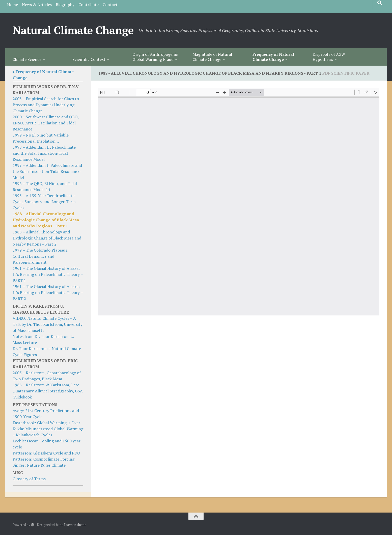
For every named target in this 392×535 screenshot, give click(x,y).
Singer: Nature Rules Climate (39, 465)
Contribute (89, 5)
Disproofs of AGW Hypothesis (329, 57)
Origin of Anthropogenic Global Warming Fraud (155, 57)
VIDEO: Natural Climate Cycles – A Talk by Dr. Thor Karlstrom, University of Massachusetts (48, 324)
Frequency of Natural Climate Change (273, 57)
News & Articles (37, 5)
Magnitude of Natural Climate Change (212, 57)
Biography (65, 5)
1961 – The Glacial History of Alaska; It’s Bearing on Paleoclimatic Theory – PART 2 (48, 292)
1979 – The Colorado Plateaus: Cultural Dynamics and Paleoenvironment (40, 256)
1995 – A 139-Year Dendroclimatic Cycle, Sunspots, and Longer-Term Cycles (44, 202)
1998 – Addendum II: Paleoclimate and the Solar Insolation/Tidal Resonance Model (44, 153)
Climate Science (27, 59)
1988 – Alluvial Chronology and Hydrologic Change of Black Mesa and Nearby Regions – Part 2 (47, 238)
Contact (110, 5)
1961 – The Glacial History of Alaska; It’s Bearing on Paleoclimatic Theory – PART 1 (48, 274)
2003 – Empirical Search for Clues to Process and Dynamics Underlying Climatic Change (46, 105)
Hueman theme (75, 525)
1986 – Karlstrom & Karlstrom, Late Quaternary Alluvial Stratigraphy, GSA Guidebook (48, 391)
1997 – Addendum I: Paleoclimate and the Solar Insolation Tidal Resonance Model (47, 171)
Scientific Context (89, 59)
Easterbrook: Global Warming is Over (46, 423)
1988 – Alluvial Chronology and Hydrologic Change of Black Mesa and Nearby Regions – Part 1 (46, 220)
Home (12, 5)
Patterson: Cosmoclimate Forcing (44, 459)
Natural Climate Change (73, 30)
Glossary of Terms (29, 479)
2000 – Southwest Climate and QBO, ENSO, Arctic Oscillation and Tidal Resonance (46, 123)
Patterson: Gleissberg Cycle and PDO (46, 453)
